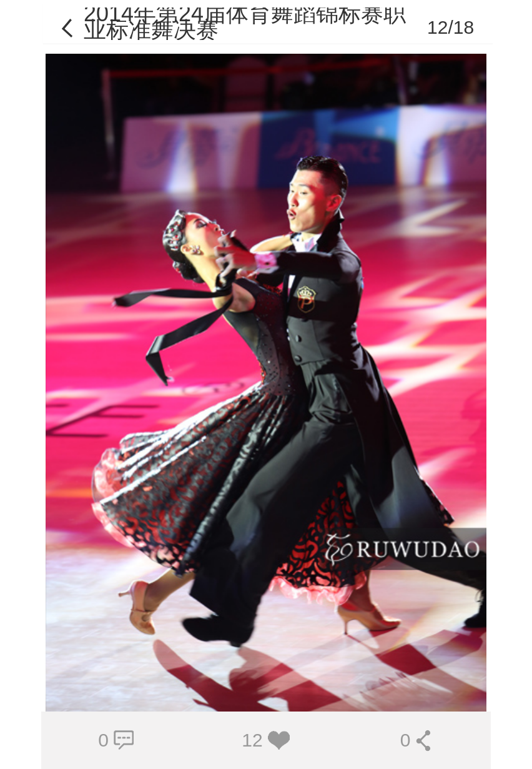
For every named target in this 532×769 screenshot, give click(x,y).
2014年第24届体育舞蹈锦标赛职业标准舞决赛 (245, 22)
